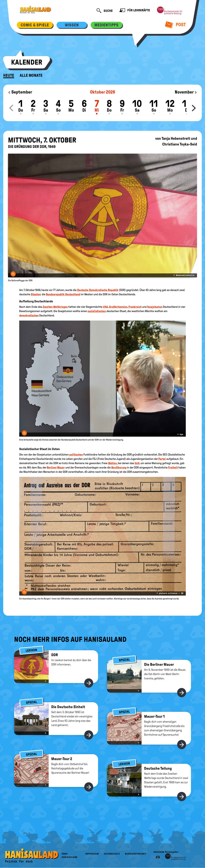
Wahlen (112, 463)
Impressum (92, 854)
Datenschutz (112, 854)
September (20, 92)
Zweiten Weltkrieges (55, 307)
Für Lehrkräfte (135, 11)
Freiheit (173, 467)
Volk (137, 463)
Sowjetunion (155, 307)
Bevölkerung (119, 467)
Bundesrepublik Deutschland (63, 294)
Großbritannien (118, 307)
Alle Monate (31, 75)
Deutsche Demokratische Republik (98, 290)
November (186, 92)
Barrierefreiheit (136, 854)
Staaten (36, 294)
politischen (76, 455)
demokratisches (29, 315)
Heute (9, 75)
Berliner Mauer (56, 467)
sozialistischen (97, 311)
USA (105, 307)
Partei (162, 459)
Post (175, 25)
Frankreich (135, 307)
